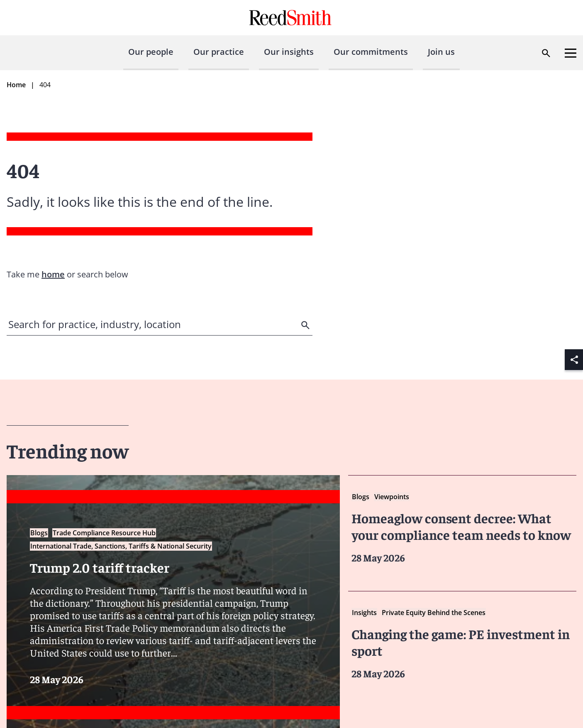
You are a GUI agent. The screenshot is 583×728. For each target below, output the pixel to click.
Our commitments (371, 52)
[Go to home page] (291, 18)
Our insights (289, 52)
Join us (441, 52)
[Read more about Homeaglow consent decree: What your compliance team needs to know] (462, 528)
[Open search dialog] (546, 53)
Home (16, 85)
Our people (151, 52)
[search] (306, 325)
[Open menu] (571, 53)
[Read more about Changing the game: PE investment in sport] (462, 643)
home (53, 274)
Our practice (219, 52)
